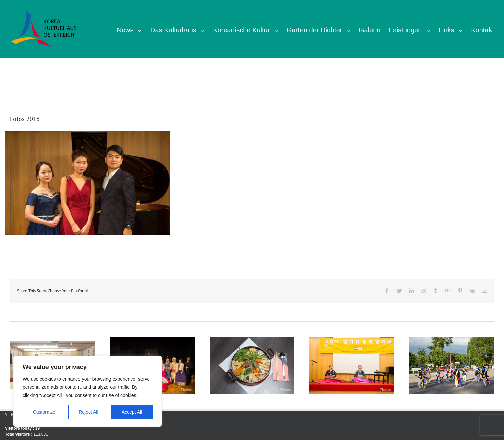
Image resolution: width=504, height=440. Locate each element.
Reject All (88, 412)
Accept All (132, 412)
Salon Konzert (87, 179)
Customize (44, 412)
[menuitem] (133, 29)
